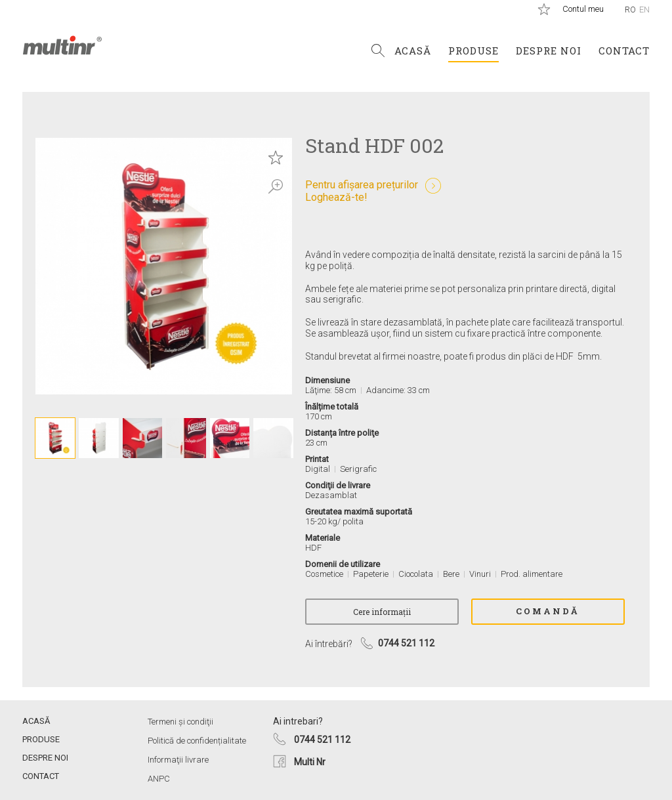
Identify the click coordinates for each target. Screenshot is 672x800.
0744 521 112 (322, 740)
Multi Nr (310, 762)
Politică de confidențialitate (197, 741)
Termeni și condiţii (180, 722)
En (644, 10)
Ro (630, 10)
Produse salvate (544, 9)
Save (276, 158)
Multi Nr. (62, 45)
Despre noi (549, 51)
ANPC (159, 779)
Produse (473, 51)
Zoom (276, 186)
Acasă (413, 51)
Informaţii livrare (178, 760)
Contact (624, 51)
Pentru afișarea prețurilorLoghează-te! (362, 191)
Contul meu (583, 9)
